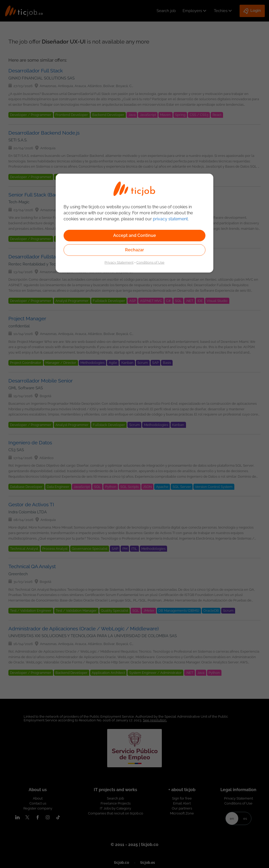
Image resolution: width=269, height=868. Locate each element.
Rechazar (134, 250)
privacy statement (170, 219)
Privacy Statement (119, 262)
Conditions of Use (150, 262)
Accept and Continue (135, 235)
